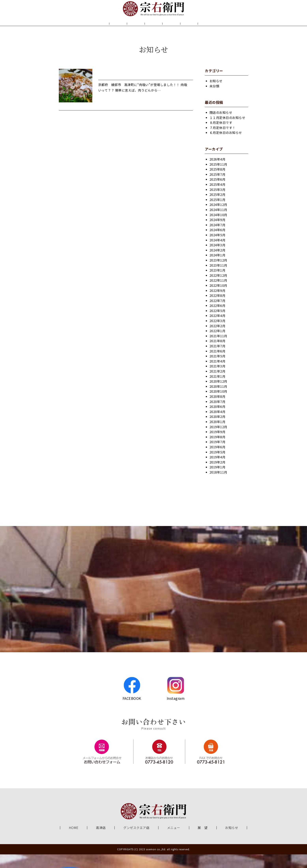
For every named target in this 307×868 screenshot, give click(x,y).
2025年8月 (218, 183)
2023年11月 (218, 279)
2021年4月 (218, 375)
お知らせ (212, 31)
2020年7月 (218, 415)
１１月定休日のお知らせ (227, 131)
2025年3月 (218, 203)
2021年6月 (218, 365)
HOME (94, 31)
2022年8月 (218, 309)
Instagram (176, 702)
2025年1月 (218, 213)
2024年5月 (218, 249)
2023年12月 (218, 274)
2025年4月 (218, 198)
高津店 (101, 841)
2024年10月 (218, 228)
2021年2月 (218, 385)
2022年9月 (218, 304)
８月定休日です (221, 136)
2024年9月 (218, 233)
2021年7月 (218, 360)
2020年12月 (218, 395)
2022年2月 (218, 339)
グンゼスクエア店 (137, 841)
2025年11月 (218, 178)
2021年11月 (218, 349)
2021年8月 (218, 355)
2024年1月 (218, 269)
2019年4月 (218, 471)
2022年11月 (218, 294)
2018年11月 (218, 486)
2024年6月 (218, 243)
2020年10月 (218, 405)
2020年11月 (218, 400)
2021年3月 (218, 380)
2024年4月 (218, 254)
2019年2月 (218, 476)
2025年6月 (218, 193)
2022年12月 (218, 289)
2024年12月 (218, 218)
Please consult (154, 742)
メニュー (153, 31)
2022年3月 (218, 334)
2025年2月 (218, 208)
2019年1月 (218, 481)
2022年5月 (218, 324)
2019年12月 (218, 440)
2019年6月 (218, 461)
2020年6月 (218, 420)
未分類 (214, 100)
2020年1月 (218, 435)
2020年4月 (218, 425)
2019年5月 (218, 466)
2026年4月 (218, 173)
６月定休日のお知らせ (226, 146)
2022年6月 (218, 319)
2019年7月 (218, 455)
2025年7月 (218, 188)
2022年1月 (218, 344)
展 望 (183, 31)
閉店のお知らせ (221, 126)
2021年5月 (218, 370)
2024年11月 (218, 223)
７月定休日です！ (223, 141)
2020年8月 (218, 410)
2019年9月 (218, 445)
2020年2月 (218, 430)
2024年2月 (218, 264)
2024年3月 (218, 259)
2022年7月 (218, 314)
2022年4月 (218, 329)
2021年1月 (218, 390)
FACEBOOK (132, 702)
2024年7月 (218, 238)
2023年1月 (218, 284)
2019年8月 (218, 450)
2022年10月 (218, 299)
